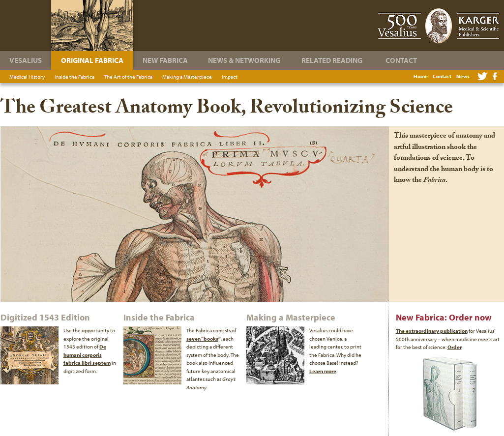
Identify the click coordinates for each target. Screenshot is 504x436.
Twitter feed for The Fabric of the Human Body (482, 76)
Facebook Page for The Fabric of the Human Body (495, 76)
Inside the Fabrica (74, 77)
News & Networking (244, 60)
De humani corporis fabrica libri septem (87, 355)
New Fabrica (165, 60)
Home (421, 76)
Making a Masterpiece (187, 77)
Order (455, 347)
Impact (230, 77)
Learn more (323, 371)
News (463, 76)
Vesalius (26, 60)
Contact (442, 76)
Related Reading (332, 60)
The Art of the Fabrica (128, 77)
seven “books (202, 339)
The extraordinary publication (432, 331)
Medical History (27, 77)
